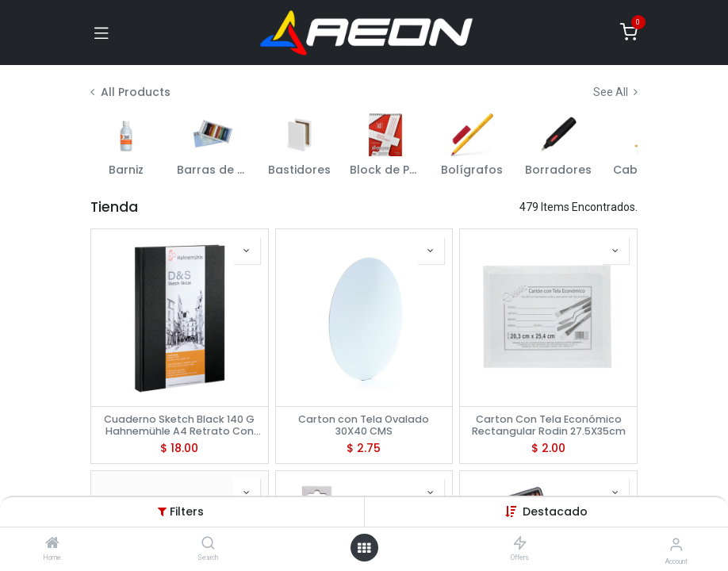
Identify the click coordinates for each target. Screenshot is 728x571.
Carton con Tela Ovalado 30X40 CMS (364, 425)
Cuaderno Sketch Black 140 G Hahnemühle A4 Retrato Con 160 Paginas (179, 425)
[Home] (52, 544)
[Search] (208, 544)
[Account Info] (676, 544)
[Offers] (520, 544)
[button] (555, 512)
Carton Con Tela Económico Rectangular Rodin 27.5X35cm (549, 425)
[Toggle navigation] (102, 33)
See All (615, 92)
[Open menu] (364, 548)
